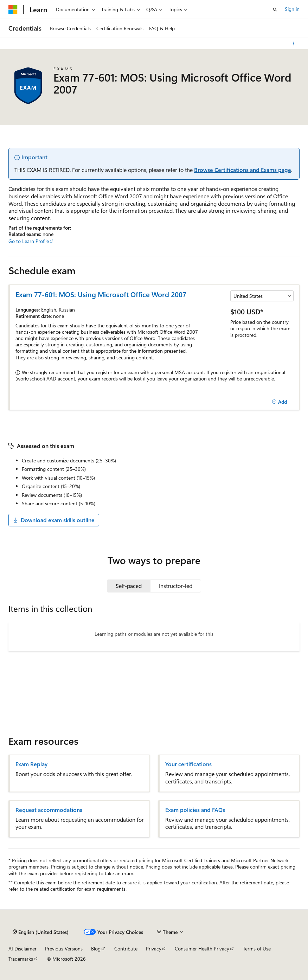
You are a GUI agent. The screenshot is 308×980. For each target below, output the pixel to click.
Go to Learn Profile (29, 241)
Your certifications (188, 764)
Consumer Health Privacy (202, 949)
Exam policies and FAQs (195, 810)
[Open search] (275, 9)
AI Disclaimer (23, 949)
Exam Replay (31, 764)
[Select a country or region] (262, 296)
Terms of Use (257, 949)
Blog (96, 949)
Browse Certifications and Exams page (243, 170)
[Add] (279, 402)
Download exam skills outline (54, 520)
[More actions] (293, 44)
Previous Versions (64, 949)
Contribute (126, 949)
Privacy (154, 949)
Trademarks (21, 959)
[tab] (129, 586)
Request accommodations (49, 810)
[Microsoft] (13, 9)
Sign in (292, 9)
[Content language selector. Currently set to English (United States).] (41, 932)
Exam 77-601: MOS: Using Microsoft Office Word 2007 (101, 294)
